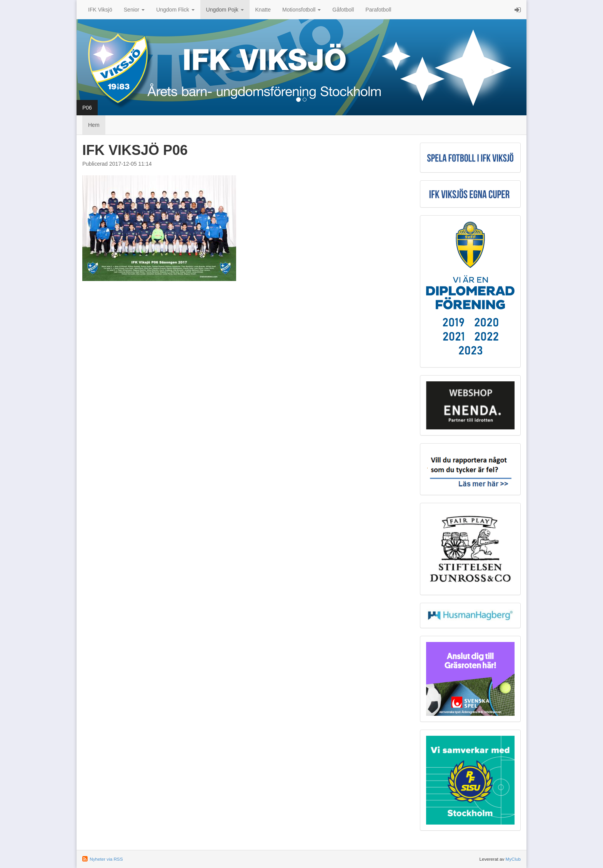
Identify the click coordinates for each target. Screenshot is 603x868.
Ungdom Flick (175, 10)
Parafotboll (378, 10)
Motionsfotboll (301, 10)
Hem (94, 125)
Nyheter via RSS (106, 859)
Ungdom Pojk (225, 10)
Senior (134, 10)
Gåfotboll (343, 10)
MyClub (513, 859)
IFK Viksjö (100, 10)
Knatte (263, 10)
